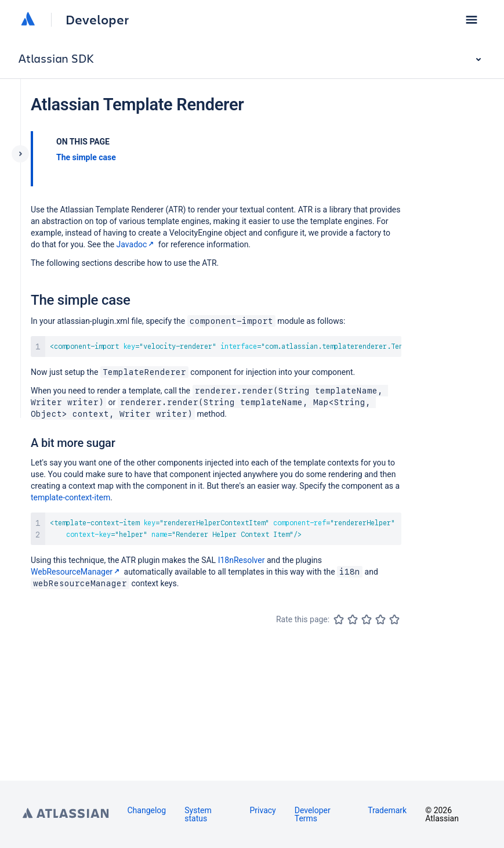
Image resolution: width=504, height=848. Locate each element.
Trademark (387, 810)
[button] (472, 20)
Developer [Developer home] (97, 20)
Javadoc (137, 244)
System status (198, 814)
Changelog (147, 810)
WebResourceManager (76, 572)
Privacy (262, 810)
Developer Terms (313, 814)
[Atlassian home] (28, 20)
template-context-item (70, 497)
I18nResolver (242, 560)
